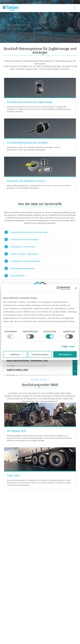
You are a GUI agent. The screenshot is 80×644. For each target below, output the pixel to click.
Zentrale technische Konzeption (25, 240)
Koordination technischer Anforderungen (29, 232)
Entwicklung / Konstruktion (23, 247)
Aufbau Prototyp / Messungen (24, 254)
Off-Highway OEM (16, 431)
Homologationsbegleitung (22, 268)
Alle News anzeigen (39, 380)
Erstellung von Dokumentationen (25, 261)
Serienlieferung (17, 276)
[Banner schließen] (76, 288)
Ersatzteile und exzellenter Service (26, 181)
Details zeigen (68, 346)
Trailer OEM (13, 476)
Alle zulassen (65, 354)
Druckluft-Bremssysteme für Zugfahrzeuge (29, 102)
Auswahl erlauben (40, 354)
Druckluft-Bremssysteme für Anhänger (27, 143)
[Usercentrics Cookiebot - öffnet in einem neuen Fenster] (59, 288)
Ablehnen (15, 354)
